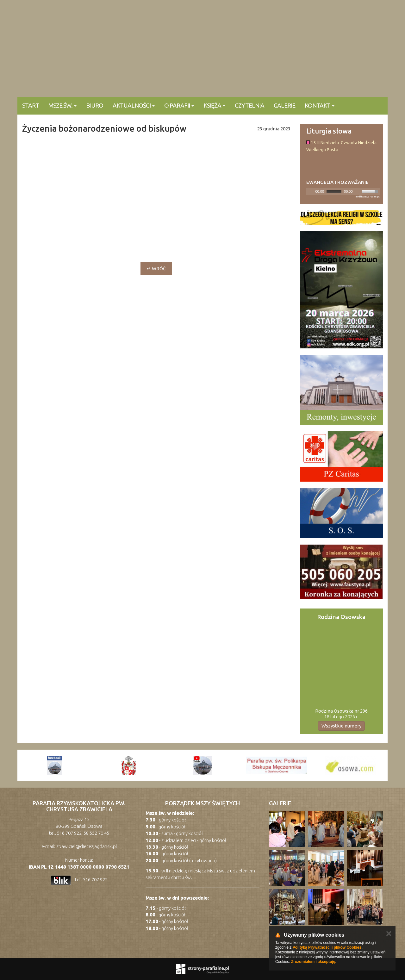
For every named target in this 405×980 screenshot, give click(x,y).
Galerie (284, 105)
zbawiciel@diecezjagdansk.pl (87, 846)
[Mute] (358, 191)
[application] (343, 192)
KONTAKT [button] (320, 105)
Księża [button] (214, 105)
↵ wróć (156, 268)
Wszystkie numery (341, 726)
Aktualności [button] (134, 105)
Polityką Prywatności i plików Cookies (327, 947)
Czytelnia (249, 105)
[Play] (310, 191)
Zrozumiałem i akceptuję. (314, 962)
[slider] (334, 191)
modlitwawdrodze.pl (368, 197)
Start (31, 105)
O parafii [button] (179, 105)
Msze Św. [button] (62, 105)
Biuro (95, 105)
